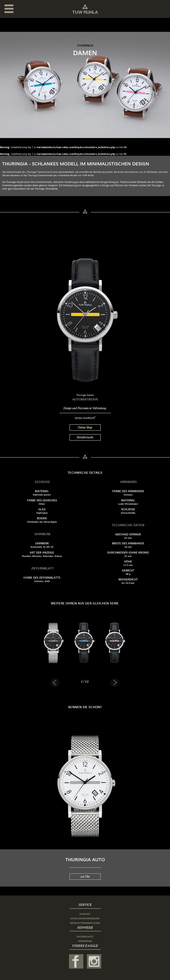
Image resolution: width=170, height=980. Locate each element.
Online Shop (85, 427)
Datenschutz (85, 936)
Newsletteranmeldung (85, 923)
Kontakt (85, 914)
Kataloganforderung (85, 918)
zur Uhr (85, 876)
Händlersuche (85, 437)
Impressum (85, 941)
